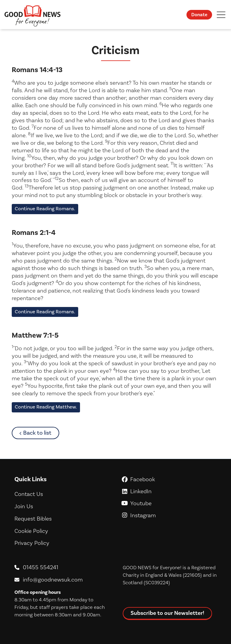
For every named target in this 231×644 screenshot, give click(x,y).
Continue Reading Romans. (45, 209)
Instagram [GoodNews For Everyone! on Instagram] (170, 515)
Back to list (41, 433)
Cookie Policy (31, 531)
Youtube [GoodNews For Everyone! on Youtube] (170, 503)
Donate (199, 15)
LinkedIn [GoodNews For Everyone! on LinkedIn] (170, 491)
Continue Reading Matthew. (46, 407)
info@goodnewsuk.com (53, 580)
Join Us (24, 506)
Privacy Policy (32, 543)
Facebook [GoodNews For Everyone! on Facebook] (170, 479)
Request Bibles (33, 519)
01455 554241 (41, 567)
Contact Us (29, 494)
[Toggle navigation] (221, 15)
